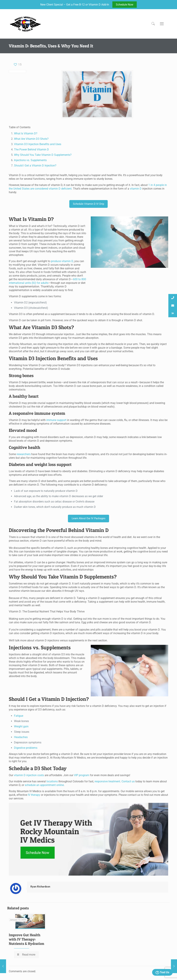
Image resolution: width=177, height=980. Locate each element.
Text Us (162, 972)
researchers (24, 454)
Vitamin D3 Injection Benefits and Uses (38, 144)
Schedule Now (125, 5)
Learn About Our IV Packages (89, 518)
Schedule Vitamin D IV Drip (88, 204)
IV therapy (34, 795)
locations (52, 781)
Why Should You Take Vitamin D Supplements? (43, 155)
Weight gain (21, 726)
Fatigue (19, 716)
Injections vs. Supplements (30, 160)
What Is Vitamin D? (26, 133)
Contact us (128, 781)
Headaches (21, 737)
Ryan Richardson (40, 887)
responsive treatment (107, 781)
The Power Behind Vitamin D (31, 149)
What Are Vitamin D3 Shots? (31, 139)
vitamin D (136, 189)
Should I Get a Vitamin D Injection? (35, 166)
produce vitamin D (62, 261)
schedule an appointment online (44, 785)
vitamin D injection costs (29, 775)
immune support (56, 420)
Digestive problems (26, 748)
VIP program (82, 775)
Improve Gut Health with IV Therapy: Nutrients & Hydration (27, 939)
